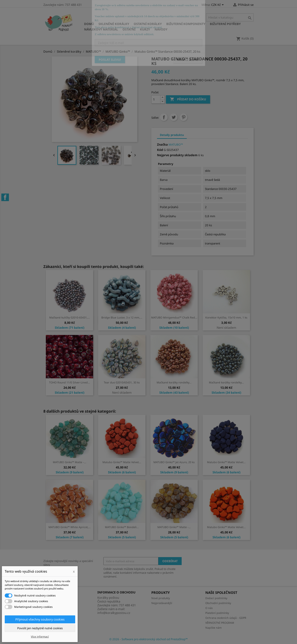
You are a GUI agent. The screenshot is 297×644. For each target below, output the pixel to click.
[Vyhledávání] (230, 17)
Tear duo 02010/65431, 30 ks (122, 382)
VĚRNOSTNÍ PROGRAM (220, 623)
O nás (209, 608)
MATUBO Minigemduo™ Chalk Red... (174, 317)
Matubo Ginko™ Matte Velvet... (122, 462)
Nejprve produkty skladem (177, 155)
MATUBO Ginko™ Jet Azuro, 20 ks (174, 462)
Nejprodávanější (162, 603)
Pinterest (184, 117)
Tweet (174, 117)
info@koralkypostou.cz (114, 613)
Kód (160, 150)
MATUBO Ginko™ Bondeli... (122, 527)
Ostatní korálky (148, 24)
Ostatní (129, 29)
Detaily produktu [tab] (172, 135)
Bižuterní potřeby (225, 24)
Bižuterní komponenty (186, 24)
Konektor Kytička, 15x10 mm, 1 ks (226, 317)
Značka (162, 144)
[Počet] (156, 99)
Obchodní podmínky (218, 603)
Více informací (40, 637)
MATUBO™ (176, 144)
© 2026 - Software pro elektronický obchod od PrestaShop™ (148, 639)
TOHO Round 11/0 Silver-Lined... (70, 382)
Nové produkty (161, 598)
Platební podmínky (217, 613)
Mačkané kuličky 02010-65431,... (70, 317)
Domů (89, 24)
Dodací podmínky (216, 598)
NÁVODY (161, 29)
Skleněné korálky (114, 24)
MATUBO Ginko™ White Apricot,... (70, 527)
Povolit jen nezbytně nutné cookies (40, 628)
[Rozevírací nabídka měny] (218, 5)
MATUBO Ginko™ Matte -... (70, 462)
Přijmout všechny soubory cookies (40, 619)
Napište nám (213, 628)
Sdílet (164, 117)
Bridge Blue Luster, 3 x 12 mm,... (122, 317)
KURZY (145, 29)
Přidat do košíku (188, 99)
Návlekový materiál (101, 29)
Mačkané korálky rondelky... (174, 382)
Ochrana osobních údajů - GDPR (226, 618)
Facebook (5, 197)
